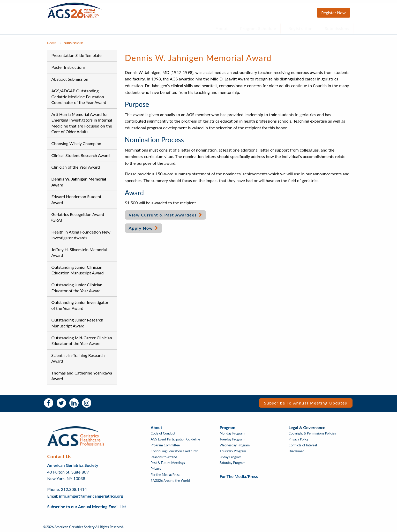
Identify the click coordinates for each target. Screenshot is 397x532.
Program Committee (165, 445)
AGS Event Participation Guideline (175, 439)
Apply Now (141, 228)
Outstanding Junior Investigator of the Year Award (80, 305)
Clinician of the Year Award (76, 167)
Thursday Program (233, 451)
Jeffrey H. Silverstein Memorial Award (79, 252)
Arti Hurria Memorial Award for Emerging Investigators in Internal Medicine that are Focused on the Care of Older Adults (82, 123)
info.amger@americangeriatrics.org (91, 496)
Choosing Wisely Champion (76, 143)
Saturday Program (232, 463)
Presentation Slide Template (77, 55)
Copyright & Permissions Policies (312, 433)
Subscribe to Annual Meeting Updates (306, 403)
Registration (301, 28)
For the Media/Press (166, 475)
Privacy (156, 469)
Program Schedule (258, 28)
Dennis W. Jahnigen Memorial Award (79, 182)
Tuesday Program (232, 439)
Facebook (49, 403)
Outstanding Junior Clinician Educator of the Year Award (77, 287)
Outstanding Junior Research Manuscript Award (77, 323)
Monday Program (232, 433)
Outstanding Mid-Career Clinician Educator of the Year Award (82, 340)
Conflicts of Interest (303, 445)
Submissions (337, 28)
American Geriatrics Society (73, 465)
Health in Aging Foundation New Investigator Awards (81, 235)
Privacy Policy (299, 439)
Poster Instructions (69, 67)
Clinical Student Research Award (81, 155)
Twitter (61, 403)
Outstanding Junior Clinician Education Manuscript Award (78, 270)
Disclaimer (296, 451)
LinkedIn (74, 403)
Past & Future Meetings (168, 463)
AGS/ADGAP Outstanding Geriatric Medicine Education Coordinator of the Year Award (79, 96)
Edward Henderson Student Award (76, 199)
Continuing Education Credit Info (175, 451)
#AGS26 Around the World (170, 481)
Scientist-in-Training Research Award (78, 358)
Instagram (87, 403)
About (222, 28)
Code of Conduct (163, 433)
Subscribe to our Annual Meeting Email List (87, 507)
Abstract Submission (70, 79)
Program (227, 427)
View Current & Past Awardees (163, 215)
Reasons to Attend (164, 457)
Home (52, 43)
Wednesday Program (235, 445)
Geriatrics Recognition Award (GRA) (78, 217)
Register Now (333, 13)
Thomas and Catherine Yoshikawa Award (82, 376)
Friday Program (231, 457)
